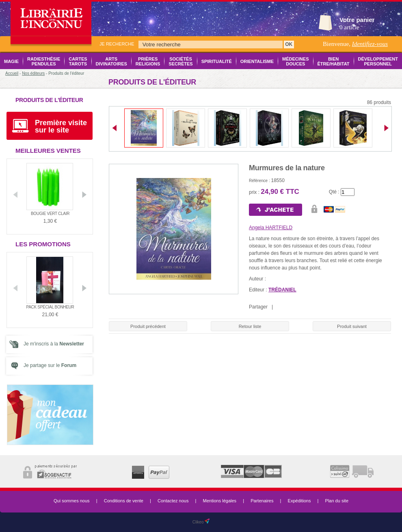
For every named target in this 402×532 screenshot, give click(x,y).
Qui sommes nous (72, 501)
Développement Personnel (378, 61)
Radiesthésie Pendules (44, 61)
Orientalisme (257, 61)
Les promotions (43, 244)
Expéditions (299, 501)
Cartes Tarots (78, 61)
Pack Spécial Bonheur (50, 307)
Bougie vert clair (50, 214)
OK (289, 44)
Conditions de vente (124, 501)
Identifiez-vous (370, 44)
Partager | (262, 307)
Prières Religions (148, 61)
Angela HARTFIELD (271, 228)
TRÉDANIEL (282, 290)
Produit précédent (148, 326)
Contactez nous (173, 501)
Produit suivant (352, 326)
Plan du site (337, 501)
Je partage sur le (50, 365)
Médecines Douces (295, 61)
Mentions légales (220, 501)
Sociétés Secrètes (180, 61)
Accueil (12, 73)
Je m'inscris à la (54, 344)
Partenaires (262, 501)
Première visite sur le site (61, 126)
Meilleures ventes (48, 151)
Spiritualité (217, 61)
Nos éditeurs (33, 73)
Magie (11, 61)
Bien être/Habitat (334, 61)
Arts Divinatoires (111, 61)
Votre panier (357, 20)
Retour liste (250, 326)
